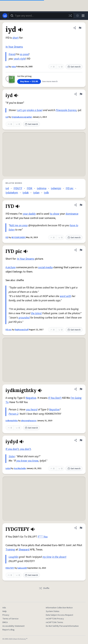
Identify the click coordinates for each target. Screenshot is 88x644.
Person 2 (13, 414)
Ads (4, 608)
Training (10, 550)
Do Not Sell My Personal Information (62, 626)
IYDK (30, 188)
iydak (26, 193)
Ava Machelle (20, 468)
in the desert (59, 557)
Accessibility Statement (13, 626)
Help (5, 611)
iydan (36, 193)
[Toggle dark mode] (78, 16)
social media (45, 267)
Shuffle (44, 588)
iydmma (42, 188)
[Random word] (70, 16)
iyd (7, 67)
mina (14, 67)
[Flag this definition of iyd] (80, 28)
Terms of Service (10, 619)
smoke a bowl (34, 110)
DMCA (5, 622)
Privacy (6, 615)
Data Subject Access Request (59, 615)
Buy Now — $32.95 (29, 81)
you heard (32, 410)
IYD (7, 237)
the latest (36, 313)
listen (12, 230)
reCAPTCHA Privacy (55, 619)
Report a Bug (8, 630)
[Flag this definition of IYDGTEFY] (81, 528)
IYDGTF (18, 188)
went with (65, 296)
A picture (11, 267)
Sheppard (24, 550)
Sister (12, 456)
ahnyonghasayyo (29, 421)
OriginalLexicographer (22, 117)
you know (22, 461)
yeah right (20, 59)
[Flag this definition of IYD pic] (81, 250)
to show (55, 214)
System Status (53, 611)
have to (74, 225)
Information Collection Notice (59, 608)
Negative (31, 398)
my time (47, 557)
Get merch (74, 67)
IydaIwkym (12, 193)
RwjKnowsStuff (22, 330)
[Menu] (83, 16)
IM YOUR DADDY (19, 237)
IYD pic (70, 188)
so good (24, 54)
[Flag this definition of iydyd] (81, 440)
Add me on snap (19, 225)
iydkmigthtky (12, 421)
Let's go (22, 110)
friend (12, 54)
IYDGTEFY (10, 568)
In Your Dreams (14, 47)
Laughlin (13, 557)
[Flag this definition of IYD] (81, 205)
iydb (46, 193)
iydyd (8, 468)
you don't (25, 449)
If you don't (12, 449)
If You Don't (55, 398)
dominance (72, 214)
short (16, 38)
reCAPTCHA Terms (54, 622)
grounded (24, 318)
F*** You (43, 537)
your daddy (29, 214)
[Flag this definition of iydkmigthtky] (81, 389)
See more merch (50, 81)
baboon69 (22, 568)
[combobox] (41, 16)
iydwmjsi (56, 188)
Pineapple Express (66, 110)
